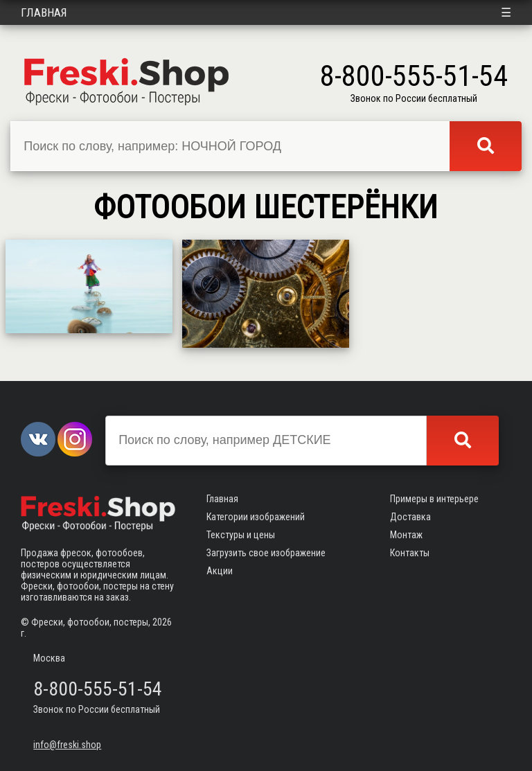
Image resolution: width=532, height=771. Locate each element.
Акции (220, 571)
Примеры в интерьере (434, 499)
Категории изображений (256, 517)
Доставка (410, 517)
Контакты (410, 553)
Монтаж (406, 535)
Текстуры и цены (241, 535)
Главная (44, 12)
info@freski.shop (67, 745)
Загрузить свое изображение (266, 553)
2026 (162, 622)
